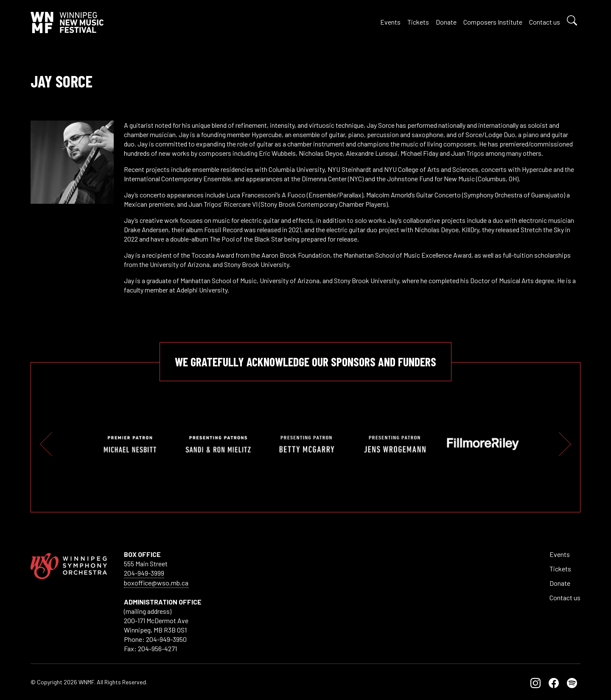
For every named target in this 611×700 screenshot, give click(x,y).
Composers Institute (493, 22)
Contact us (545, 22)
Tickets (418, 22)
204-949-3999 (144, 573)
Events (390, 22)
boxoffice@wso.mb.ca (156, 583)
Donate (446, 22)
